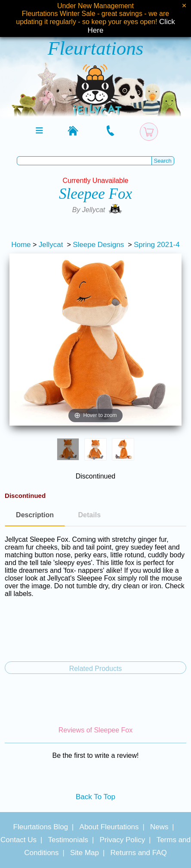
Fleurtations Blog (41, 827)
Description (35, 515)
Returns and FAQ (138, 853)
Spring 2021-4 (157, 245)
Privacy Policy (122, 840)
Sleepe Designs (98, 245)
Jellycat (51, 245)
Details (89, 515)
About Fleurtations (109, 827)
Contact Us (18, 840)
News (159, 827)
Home (21, 245)
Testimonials (68, 840)
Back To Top (95, 797)
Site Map (85, 853)
